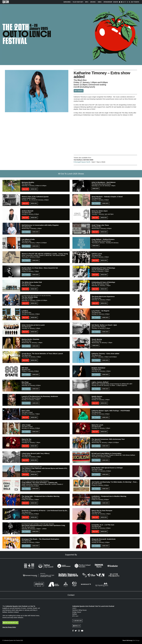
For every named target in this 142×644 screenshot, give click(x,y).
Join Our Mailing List (10, 623)
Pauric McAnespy (131, 640)
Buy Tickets (135, 2)
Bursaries (68, 2)
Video (100, 2)
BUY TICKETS (26, 375)
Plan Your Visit (78, 2)
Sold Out (25, 189)
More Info (34, 189)
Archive (93, 2)
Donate (116, 2)
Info (87, 2)
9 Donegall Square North (82, 162)
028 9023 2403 (77, 621)
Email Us (77, 626)
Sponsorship (108, 2)
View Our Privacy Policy (9, 627)
